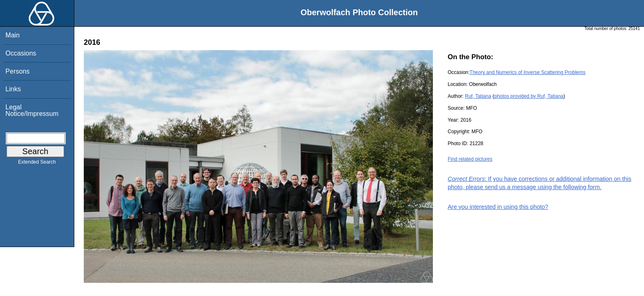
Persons (17, 71)
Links (13, 89)
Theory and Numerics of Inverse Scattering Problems (527, 72)
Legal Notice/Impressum (32, 110)
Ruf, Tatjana (478, 96)
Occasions (21, 53)
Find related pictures (470, 159)
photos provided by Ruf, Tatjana (529, 96)
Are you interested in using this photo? (498, 207)
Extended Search (37, 164)
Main (13, 35)
